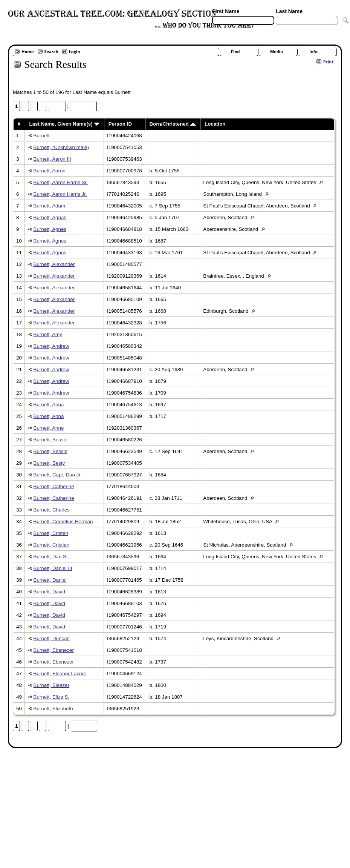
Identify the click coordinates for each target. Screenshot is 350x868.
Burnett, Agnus (50, 253)
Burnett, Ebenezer (54, 650)
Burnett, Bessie (50, 440)
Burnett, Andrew (51, 346)
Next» (57, 106)
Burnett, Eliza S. (52, 697)
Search (51, 51)
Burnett (42, 136)
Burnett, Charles (52, 510)
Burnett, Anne (49, 428)
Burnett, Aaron (50, 171)
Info (313, 51)
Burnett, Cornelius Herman (63, 522)
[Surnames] (289, 29)
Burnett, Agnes (50, 229)
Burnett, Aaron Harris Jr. (60, 194)
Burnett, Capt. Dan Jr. (58, 475)
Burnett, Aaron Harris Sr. (61, 182)
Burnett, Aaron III (52, 159)
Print (328, 62)
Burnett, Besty (49, 463)
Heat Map (83, 106)
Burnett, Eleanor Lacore (60, 674)
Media (277, 51)
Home (28, 51)
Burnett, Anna (49, 405)
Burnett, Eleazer (52, 685)
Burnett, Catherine (54, 486)
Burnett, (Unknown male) (61, 147)
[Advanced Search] (234, 29)
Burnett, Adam (49, 206)
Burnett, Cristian (52, 545)
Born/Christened (172, 124)
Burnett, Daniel (50, 580)
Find (235, 51)
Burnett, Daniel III (53, 568)
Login (75, 51)
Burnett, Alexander (54, 264)
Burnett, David (49, 592)
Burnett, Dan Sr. (51, 557)
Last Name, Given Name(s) (65, 124)
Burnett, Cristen (51, 533)
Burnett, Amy (48, 334)
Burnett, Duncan (52, 638)
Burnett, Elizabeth (53, 709)
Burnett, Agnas (50, 217)
